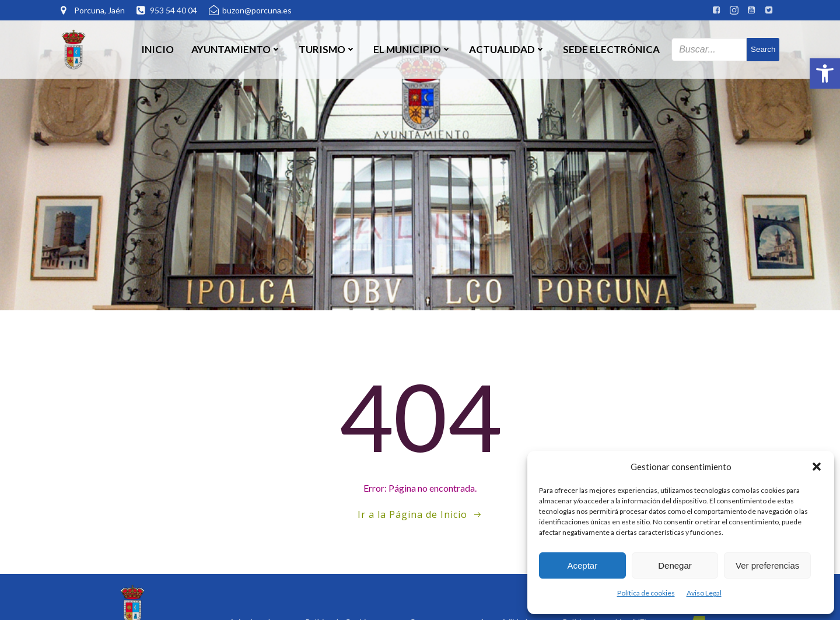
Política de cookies (646, 593)
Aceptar (582, 565)
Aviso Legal (704, 593)
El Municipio (412, 49)
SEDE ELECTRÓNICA (611, 49)
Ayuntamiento (236, 49)
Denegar (675, 565)
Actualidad (507, 49)
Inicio (157, 49)
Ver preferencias (767, 565)
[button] (825, 73)
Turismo (327, 49)
